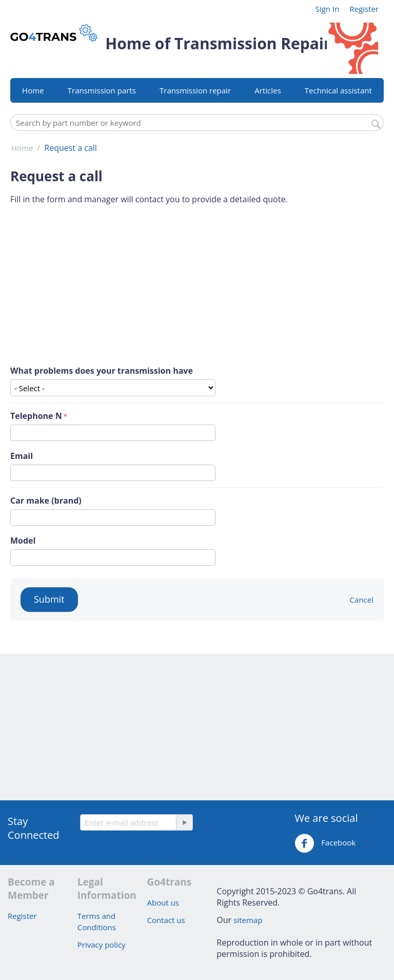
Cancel (362, 600)
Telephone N (36, 416)
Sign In (328, 9)
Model (23, 541)
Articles (268, 90)
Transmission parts (102, 90)
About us (163, 902)
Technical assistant (338, 90)
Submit (49, 599)
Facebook (325, 843)
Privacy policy (102, 945)
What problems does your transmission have (102, 371)
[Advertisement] (197, 285)
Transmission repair (195, 90)
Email (22, 456)
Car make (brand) (46, 501)
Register (364, 9)
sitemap (248, 920)
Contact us (166, 920)
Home (33, 90)
